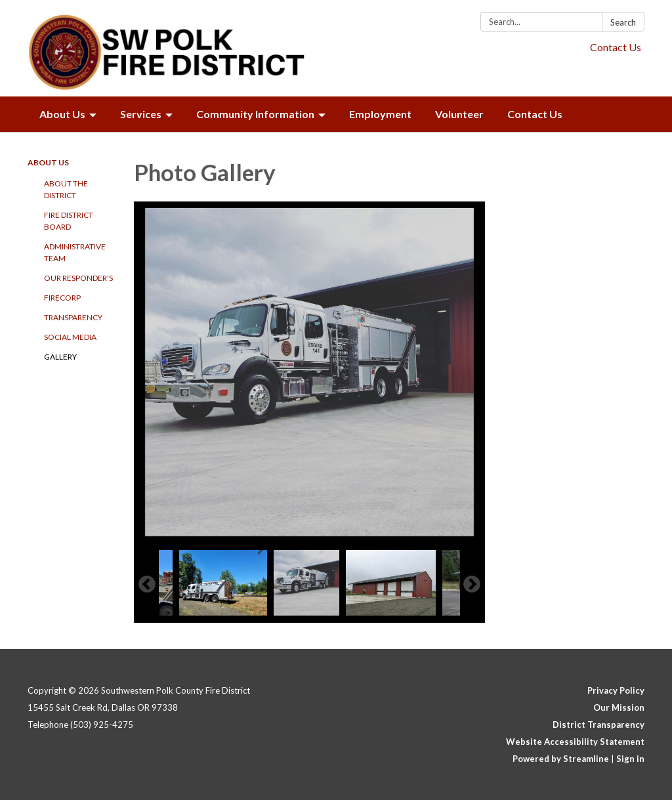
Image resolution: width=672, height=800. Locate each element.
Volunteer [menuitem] (459, 114)
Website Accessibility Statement (575, 742)
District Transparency (598, 725)
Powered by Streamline (561, 759)
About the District (66, 189)
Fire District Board (69, 221)
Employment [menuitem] (380, 114)
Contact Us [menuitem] (535, 114)
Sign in (630, 759)
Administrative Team (75, 252)
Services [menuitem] (141, 114)
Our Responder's (78, 278)
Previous (147, 585)
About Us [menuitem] (62, 114)
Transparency (73, 317)
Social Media (70, 337)
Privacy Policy (616, 690)
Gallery (60, 357)
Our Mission (619, 707)
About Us (48, 162)
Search (623, 22)
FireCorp (62, 298)
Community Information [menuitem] (255, 114)
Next (472, 585)
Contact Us (616, 47)
